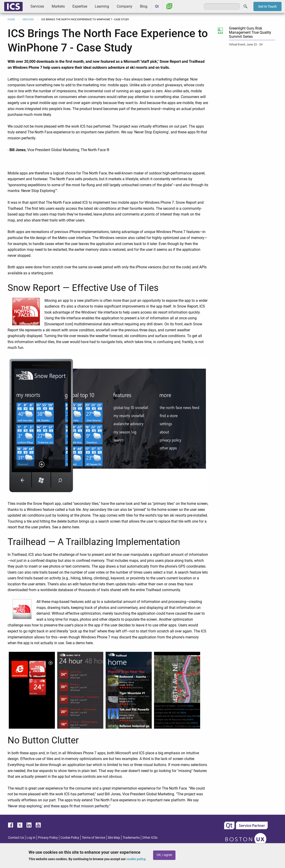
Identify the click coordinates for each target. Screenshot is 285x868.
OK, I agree (164, 855)
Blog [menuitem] (144, 6)
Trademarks (131, 838)
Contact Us (16, 838)
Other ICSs (150, 838)
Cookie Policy (70, 838)
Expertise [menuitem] (80, 6)
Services (28, 19)
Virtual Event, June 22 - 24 (246, 44)
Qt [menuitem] (157, 6)
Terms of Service (94, 838)
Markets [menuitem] (58, 6)
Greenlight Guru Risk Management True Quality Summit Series (250, 32)
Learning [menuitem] (102, 6)
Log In (31, 838)
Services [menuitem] (37, 6)
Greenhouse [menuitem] (169, 6)
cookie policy (136, 859)
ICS (13, 6)
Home (11, 19)
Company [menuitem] (125, 6)
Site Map (114, 838)
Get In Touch (267, 6)
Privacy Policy (48, 838)
